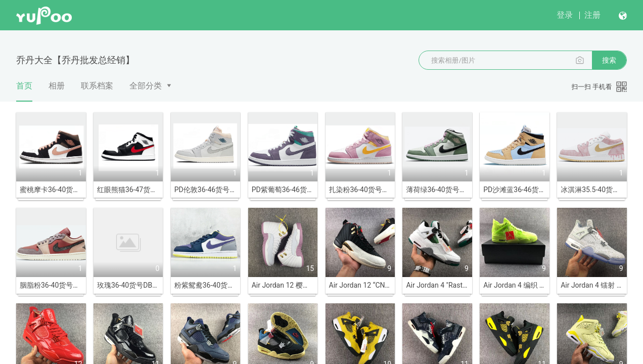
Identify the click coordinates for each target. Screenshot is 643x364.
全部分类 (146, 86)
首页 (24, 91)
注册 (592, 15)
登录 (565, 15)
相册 (57, 86)
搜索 (609, 60)
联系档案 (97, 86)
